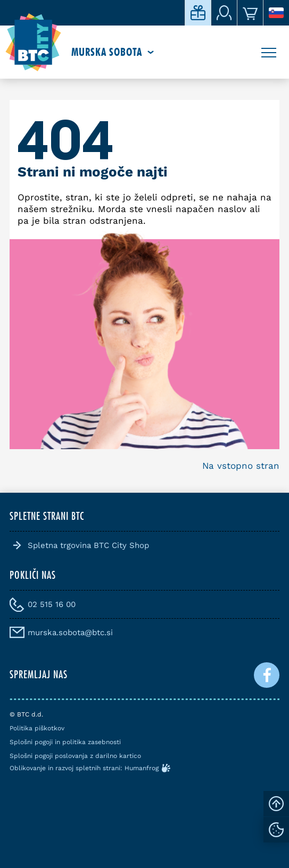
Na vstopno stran (241, 466)
